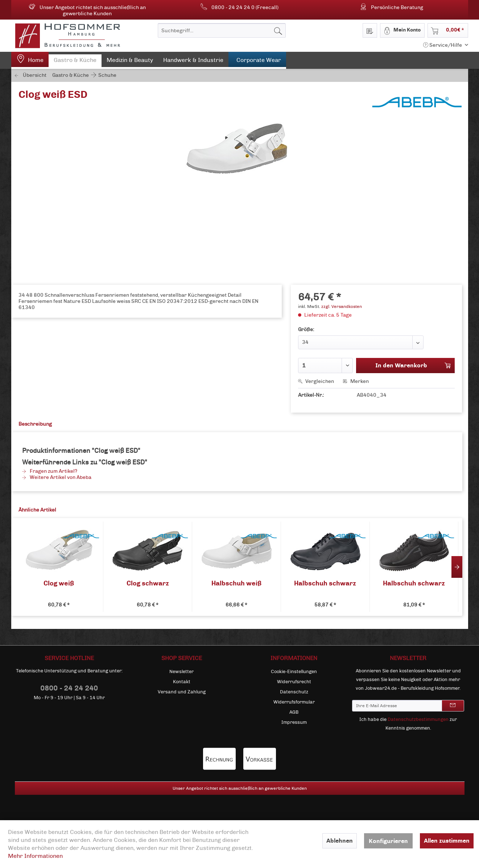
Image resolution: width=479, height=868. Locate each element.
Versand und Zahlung (182, 692)
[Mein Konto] (402, 30)
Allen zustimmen (447, 841)
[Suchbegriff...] (222, 30)
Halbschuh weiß (236, 583)
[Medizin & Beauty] (130, 62)
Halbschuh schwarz (325, 583)
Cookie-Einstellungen (294, 672)
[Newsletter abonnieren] (453, 706)
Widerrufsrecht (294, 682)
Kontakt (182, 682)
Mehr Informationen (35, 856)
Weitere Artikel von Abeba (57, 477)
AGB (294, 712)
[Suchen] (278, 30)
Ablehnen (340, 841)
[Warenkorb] (448, 30)
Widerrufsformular (294, 702)
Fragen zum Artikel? (50, 471)
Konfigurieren (388, 841)
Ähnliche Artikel (37, 510)
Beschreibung (35, 424)
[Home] (30, 60)
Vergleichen (316, 381)
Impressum (294, 722)
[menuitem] (222, 30)
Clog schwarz (148, 583)
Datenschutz (294, 692)
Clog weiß (59, 583)
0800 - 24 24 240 (69, 688)
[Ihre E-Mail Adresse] (397, 706)
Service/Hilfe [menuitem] (443, 45)
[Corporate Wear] (257, 60)
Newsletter (181, 672)
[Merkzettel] (370, 30)
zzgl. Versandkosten (342, 306)
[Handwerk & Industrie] (193, 62)
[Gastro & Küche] (75, 62)
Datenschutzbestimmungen (418, 719)
